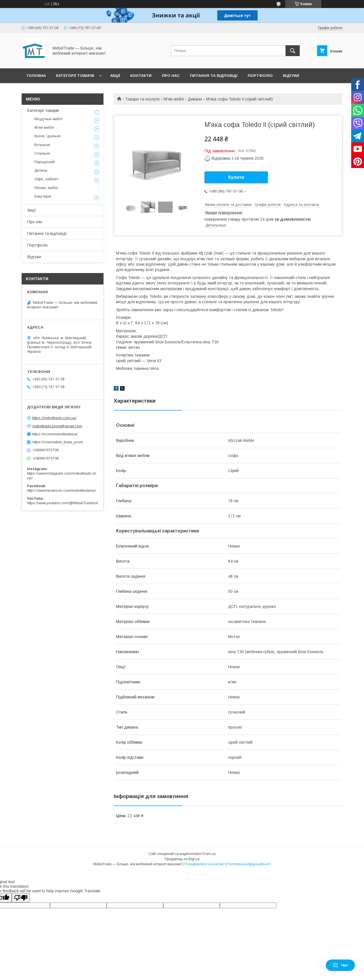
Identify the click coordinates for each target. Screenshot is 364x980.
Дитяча (41, 170)
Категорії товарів (75, 76)
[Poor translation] (21, 898)
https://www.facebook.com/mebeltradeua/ (61, 490)
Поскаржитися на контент (205, 864)
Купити (236, 177)
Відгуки (291, 76)
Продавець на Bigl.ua (182, 859)
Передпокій (45, 162)
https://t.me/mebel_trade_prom (58, 442)
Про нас (171, 76)
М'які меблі (174, 99)
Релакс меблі (46, 188)
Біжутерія (43, 196)
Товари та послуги (142, 99)
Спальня (42, 153)
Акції (115, 76)
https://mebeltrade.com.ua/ (54, 418)
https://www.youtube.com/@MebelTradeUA (63, 503)
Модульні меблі (48, 119)
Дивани (195, 99)
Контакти (141, 76)
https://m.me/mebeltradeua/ (55, 434)
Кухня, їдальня (47, 136)
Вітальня (42, 145)
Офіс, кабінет (46, 179)
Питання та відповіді (214, 76)
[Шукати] (293, 51)
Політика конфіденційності (249, 864)
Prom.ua (209, 854)
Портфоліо (260, 76)
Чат (340, 965)
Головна (36, 76)
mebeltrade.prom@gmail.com (57, 426)
